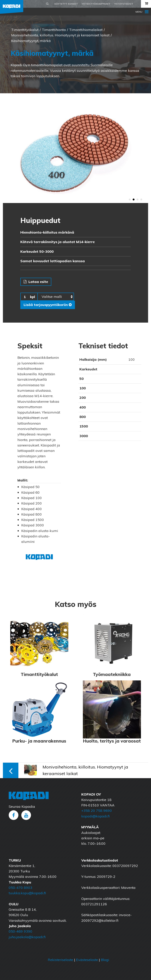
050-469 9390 (21, 931)
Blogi (105, 960)
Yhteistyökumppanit (96, 4)
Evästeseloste (87, 960)
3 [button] (137, 200)
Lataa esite (36, 282)
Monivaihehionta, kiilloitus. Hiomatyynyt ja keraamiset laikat (60, 35)
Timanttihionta (54, 30)
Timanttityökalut (25, 30)
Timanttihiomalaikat (86, 30)
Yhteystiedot (124, 4)
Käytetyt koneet (66, 4)
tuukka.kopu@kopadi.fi (27, 893)
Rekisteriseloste (60, 960)
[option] (75, 148)
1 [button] (130, 200)
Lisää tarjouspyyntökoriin (48, 305)
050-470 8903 (21, 888)
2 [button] (134, 200)
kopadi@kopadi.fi (95, 816)
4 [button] (141, 200)
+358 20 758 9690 (97, 811)
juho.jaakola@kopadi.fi (27, 937)
